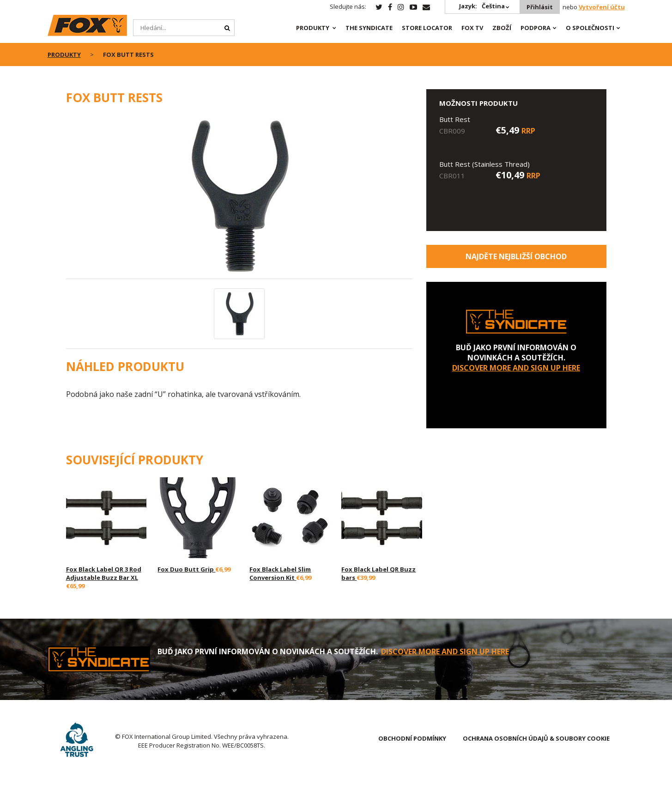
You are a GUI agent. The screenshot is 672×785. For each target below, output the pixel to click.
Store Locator (427, 28)
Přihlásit (540, 7)
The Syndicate (369, 28)
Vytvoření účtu (602, 7)
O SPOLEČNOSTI (590, 28)
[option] (239, 197)
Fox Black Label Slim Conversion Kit (280, 573)
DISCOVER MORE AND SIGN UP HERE (516, 368)
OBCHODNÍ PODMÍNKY (412, 738)
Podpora (536, 28)
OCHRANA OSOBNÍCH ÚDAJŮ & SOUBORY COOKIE (536, 738)
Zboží (502, 28)
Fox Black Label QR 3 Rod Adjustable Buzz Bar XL (104, 573)
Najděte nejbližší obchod (516, 256)
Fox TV (472, 28)
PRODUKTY (313, 28)
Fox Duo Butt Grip (186, 569)
